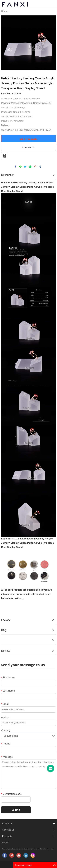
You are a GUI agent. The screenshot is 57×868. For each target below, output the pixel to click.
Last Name (8, 691)
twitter (25, 167)
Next (52, 43)
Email (5, 704)
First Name (8, 677)
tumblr (40, 167)
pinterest (35, 167)
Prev (5, 43)
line (20, 167)
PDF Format (5, 156)
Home (4, 11)
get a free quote (29, 139)
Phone (6, 744)
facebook (15, 167)
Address (6, 717)
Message (7, 757)
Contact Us (28, 147)
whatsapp (30, 167)
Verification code (11, 794)
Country (6, 730)
